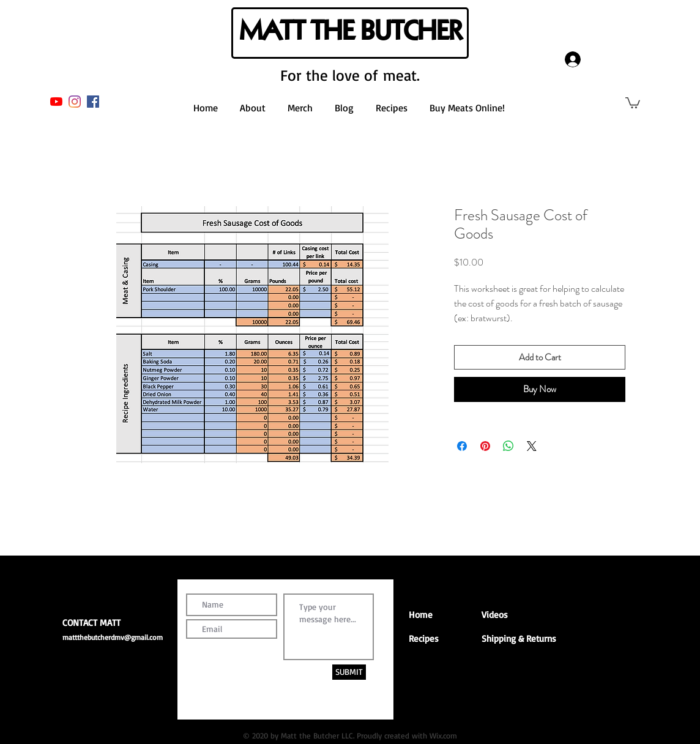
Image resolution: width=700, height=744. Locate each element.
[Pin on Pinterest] (485, 446)
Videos (495, 615)
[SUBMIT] (349, 672)
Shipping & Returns (519, 638)
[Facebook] (93, 102)
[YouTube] (56, 102)
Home (421, 615)
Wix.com (443, 735)
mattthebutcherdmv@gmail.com (113, 637)
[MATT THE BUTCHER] (350, 33)
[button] (633, 102)
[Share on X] (532, 446)
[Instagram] (75, 102)
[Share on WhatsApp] (508, 446)
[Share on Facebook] (462, 446)
